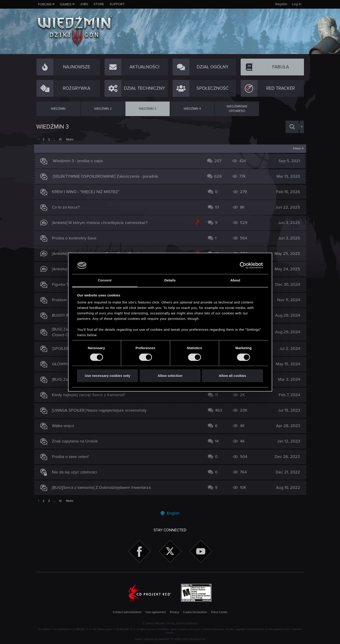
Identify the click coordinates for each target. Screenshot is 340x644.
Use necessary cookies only (108, 376)
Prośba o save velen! (73, 457)
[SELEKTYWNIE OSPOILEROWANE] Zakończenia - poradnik (108, 176)
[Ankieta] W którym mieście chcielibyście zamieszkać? (102, 223)
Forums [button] (45, 4)
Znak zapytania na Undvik (77, 441)
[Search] (292, 127)
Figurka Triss (65, 284)
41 (60, 139)
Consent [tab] (105, 280)
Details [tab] (170, 280)
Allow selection (170, 376)
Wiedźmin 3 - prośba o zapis (80, 161)
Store (99, 4)
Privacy (174, 612)
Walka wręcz (65, 426)
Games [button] (66, 4)
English (170, 513)
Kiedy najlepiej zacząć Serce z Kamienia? (91, 395)
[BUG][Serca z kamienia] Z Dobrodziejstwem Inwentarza (104, 487)
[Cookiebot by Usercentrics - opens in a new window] (243, 265)
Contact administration (127, 612)
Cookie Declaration (195, 612)
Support (117, 4)
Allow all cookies (233, 376)
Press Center (219, 612)
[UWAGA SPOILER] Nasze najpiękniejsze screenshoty (102, 410)
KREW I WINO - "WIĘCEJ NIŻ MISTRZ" (88, 192)
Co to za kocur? (68, 207)
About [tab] (235, 280)
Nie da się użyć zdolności (77, 472)
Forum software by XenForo (170, 639)
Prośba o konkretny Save (76, 238)
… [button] (54, 139)
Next (69, 139)
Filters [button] (295, 149)
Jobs (84, 4)
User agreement (156, 612)
